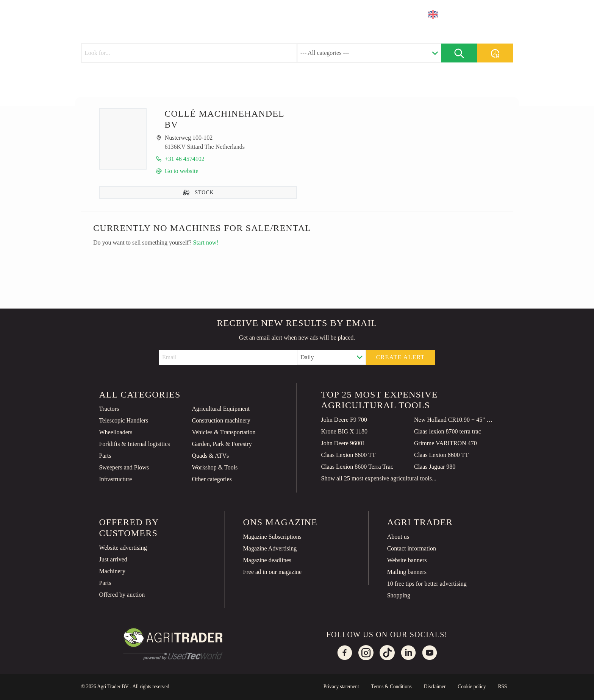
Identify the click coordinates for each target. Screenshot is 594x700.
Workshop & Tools (215, 467)
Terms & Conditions (391, 687)
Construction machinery (221, 420)
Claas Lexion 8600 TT (349, 455)
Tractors (109, 409)
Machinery (112, 571)
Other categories (212, 479)
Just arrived (113, 559)
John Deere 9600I (343, 443)
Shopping (399, 595)
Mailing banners (407, 572)
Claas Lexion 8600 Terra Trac (357, 467)
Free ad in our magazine (273, 572)
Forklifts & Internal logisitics (134, 444)
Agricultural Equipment (220, 409)
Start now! (206, 242)
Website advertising (123, 548)
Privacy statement (341, 687)
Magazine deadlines (267, 560)
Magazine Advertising (270, 548)
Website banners (407, 560)
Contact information (412, 548)
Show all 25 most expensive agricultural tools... (379, 478)
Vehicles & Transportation (224, 432)
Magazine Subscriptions (272, 537)
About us (398, 537)
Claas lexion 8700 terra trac (448, 431)
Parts (105, 456)
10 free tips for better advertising (427, 584)
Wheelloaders (116, 432)
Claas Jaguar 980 (435, 467)
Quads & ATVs (210, 456)
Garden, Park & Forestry (222, 444)
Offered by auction (122, 595)
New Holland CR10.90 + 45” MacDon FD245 (455, 420)
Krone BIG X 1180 (345, 431)
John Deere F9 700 (344, 420)
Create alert (401, 357)
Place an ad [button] (482, 14)
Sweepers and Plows (124, 467)
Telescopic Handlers (123, 420)
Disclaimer (435, 687)
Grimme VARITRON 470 (445, 443)
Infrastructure (115, 479)
